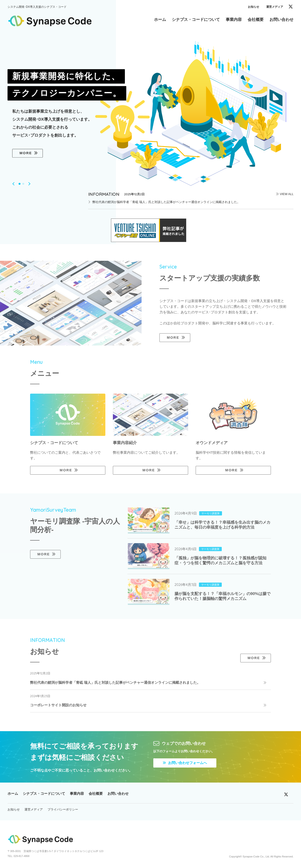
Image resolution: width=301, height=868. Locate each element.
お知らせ (253, 7)
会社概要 (96, 794)
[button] (14, 184)
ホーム (13, 794)
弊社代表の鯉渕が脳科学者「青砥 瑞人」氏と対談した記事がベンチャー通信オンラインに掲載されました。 (166, 202)
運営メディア (275, 7)
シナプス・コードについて (44, 794)
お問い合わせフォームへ (185, 763)
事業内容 (77, 794)
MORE (26, 153)
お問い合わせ (118, 794)
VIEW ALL (287, 194)
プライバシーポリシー (63, 809)
